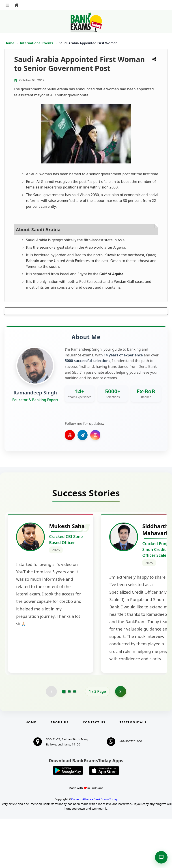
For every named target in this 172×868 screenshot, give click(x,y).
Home (9, 43)
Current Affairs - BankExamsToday (94, 849)
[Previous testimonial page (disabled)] (51, 741)
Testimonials (133, 772)
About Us (60, 772)
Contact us (94, 772)
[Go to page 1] (64, 741)
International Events (37, 43)
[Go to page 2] (69, 741)
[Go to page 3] (75, 741)
